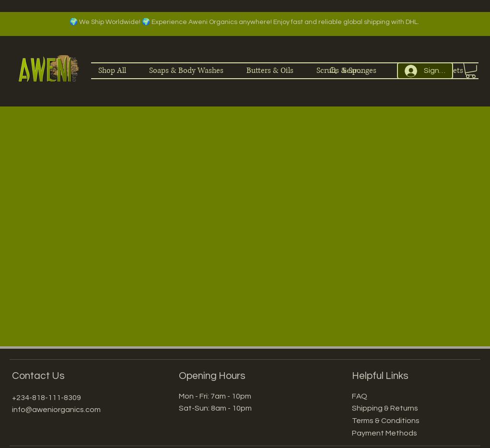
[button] (471, 70)
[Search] (354, 71)
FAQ (360, 396)
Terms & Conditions (386, 421)
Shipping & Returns (385, 408)
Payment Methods (385, 433)
